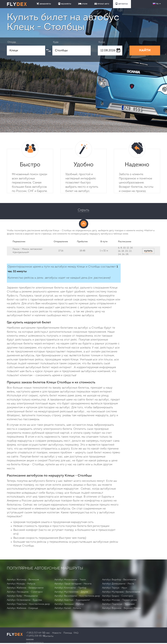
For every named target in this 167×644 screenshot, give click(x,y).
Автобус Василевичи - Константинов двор (77, 596)
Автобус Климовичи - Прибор (70, 588)
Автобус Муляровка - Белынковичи (121, 592)
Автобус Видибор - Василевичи (119, 580)
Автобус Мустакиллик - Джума (71, 592)
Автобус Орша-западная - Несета (73, 584)
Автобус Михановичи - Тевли (70, 580)
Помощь (68, 633)
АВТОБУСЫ (121, 4)
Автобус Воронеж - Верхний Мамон (121, 608)
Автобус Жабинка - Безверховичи (25, 588)
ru (157, 4)
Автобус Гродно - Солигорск (118, 596)
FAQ (76, 633)
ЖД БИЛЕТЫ (65, 4)
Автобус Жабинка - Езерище (22, 608)
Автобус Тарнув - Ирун (115, 588)
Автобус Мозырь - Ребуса (21, 584)
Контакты (49, 636)
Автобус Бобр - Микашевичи (22, 596)
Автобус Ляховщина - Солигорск (25, 592)
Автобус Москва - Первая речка (119, 600)
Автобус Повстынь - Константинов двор (28, 604)
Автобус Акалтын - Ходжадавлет (72, 600)
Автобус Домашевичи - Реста (118, 584)
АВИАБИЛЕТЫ (44, 4)
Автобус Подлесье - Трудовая (118, 604)
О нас (47, 633)
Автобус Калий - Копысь (68, 608)
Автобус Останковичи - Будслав (24, 600)
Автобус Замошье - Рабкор (69, 604)
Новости (57, 633)
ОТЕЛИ (83, 4)
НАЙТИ (145, 51)
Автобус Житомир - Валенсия (23, 580)
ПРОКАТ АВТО (102, 4)
